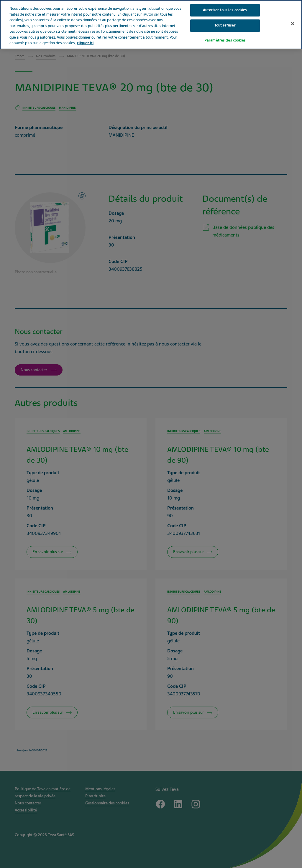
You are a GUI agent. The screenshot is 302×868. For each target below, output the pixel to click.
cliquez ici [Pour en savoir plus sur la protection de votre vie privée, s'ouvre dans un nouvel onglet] (85, 43)
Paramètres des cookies (225, 40)
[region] (151, 25)
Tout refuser (225, 25)
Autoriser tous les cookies (225, 10)
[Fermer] (293, 24)
